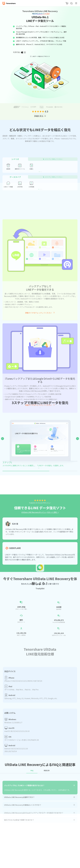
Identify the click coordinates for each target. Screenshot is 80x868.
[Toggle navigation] (75, 3)
